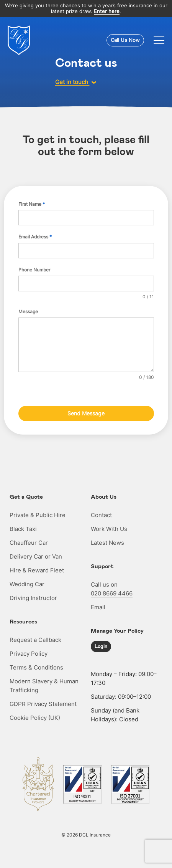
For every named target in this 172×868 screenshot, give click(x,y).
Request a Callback (35, 640)
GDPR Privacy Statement (43, 704)
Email (98, 607)
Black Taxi (23, 529)
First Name (32, 204)
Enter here (107, 11)
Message (28, 312)
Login (101, 646)
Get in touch (76, 82)
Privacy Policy (29, 654)
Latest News (107, 543)
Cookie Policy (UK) (35, 718)
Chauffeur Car (29, 543)
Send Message (86, 413)
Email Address (35, 237)
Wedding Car (27, 584)
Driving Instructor (33, 598)
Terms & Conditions (36, 667)
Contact (101, 515)
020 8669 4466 (112, 593)
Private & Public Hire (38, 515)
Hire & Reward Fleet (37, 570)
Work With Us (109, 529)
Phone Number (34, 270)
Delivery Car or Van (36, 556)
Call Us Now (125, 40)
